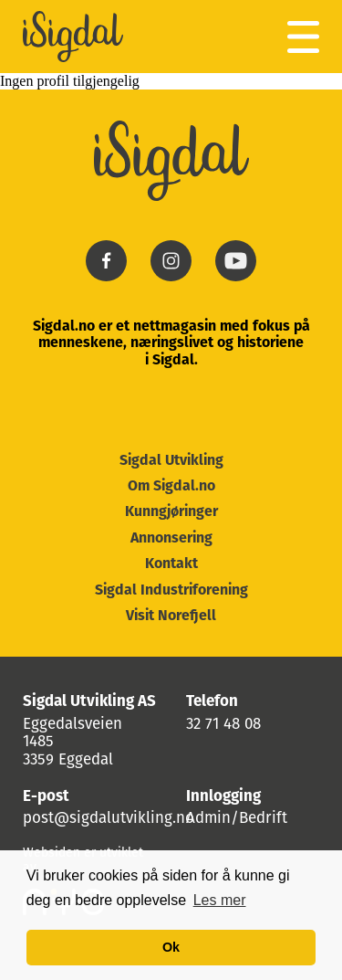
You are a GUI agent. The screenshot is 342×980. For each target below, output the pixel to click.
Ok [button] (171, 947)
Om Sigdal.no (171, 487)
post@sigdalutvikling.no (109, 819)
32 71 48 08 (223, 725)
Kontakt (171, 564)
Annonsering (171, 539)
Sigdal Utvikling (171, 461)
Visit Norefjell (171, 616)
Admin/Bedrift (237, 819)
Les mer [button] (220, 900)
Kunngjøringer (171, 512)
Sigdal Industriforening (171, 591)
